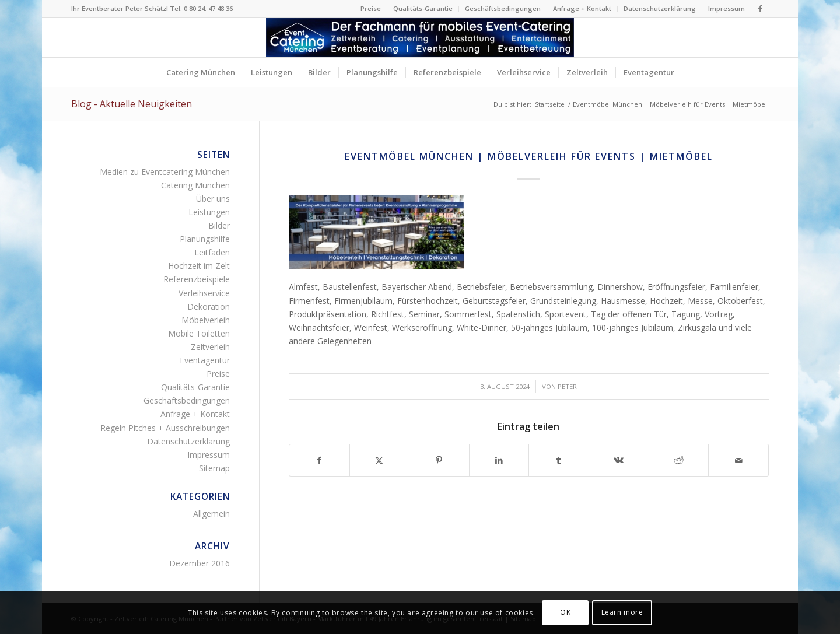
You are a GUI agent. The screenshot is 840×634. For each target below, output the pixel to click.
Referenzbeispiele (197, 279)
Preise (371, 8)
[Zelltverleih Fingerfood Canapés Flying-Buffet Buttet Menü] (420, 38)
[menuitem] (371, 9)
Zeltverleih (210, 347)
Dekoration (209, 307)
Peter (567, 386)
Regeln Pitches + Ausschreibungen (165, 428)
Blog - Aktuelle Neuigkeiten (132, 104)
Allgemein (211, 514)
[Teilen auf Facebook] (319, 460)
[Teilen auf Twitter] (380, 460)
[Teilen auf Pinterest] (439, 460)
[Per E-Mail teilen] (738, 460)
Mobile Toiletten (199, 333)
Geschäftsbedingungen (503, 8)
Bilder (219, 225)
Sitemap (214, 468)
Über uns (213, 199)
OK (565, 612)
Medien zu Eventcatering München (165, 172)
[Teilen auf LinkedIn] (499, 460)
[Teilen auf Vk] (619, 460)
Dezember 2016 (199, 563)
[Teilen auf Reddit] (679, 460)
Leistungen (209, 212)
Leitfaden (212, 252)
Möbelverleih (206, 320)
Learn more (622, 612)
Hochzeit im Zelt (199, 266)
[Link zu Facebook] (760, 9)
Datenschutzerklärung (660, 8)
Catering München (195, 185)
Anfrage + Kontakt (582, 8)
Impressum (727, 8)
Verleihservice (204, 293)
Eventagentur (205, 360)
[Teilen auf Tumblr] (559, 460)
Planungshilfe (205, 239)
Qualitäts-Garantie (423, 8)
